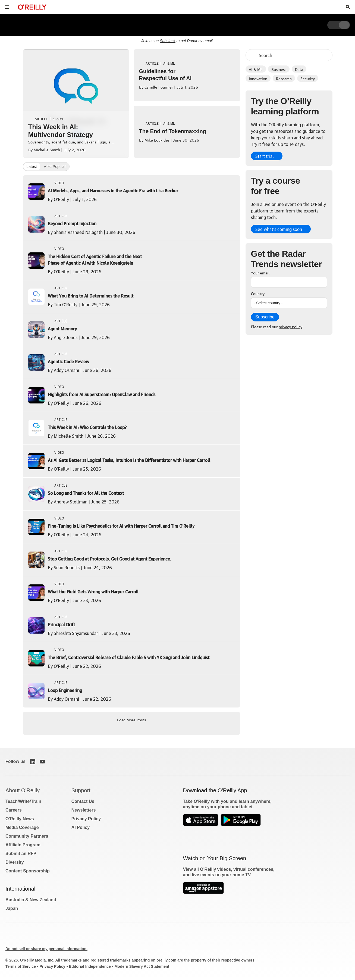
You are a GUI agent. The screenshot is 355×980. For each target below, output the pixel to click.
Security (308, 78)
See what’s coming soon (279, 229)
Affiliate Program (23, 845)
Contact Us (83, 801)
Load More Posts (131, 719)
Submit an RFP (21, 854)
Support (81, 790)
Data (299, 69)
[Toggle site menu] (7, 7)
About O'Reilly (23, 790)
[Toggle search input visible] (348, 7)
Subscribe (265, 317)
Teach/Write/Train (23, 801)
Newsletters (84, 810)
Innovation (258, 78)
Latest (32, 167)
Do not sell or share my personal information (46, 949)
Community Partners (27, 836)
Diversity (15, 862)
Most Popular (55, 167)
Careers (14, 810)
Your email (260, 273)
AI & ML (256, 69)
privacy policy (290, 326)
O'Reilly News (20, 819)
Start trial (265, 156)
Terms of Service (21, 966)
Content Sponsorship (28, 871)
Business (279, 69)
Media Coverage (22, 827)
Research (284, 78)
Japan (12, 908)
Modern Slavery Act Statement (142, 966)
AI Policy (81, 827)
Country (258, 293)
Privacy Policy (86, 819)
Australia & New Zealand (31, 900)
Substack (168, 41)
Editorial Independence (90, 966)
